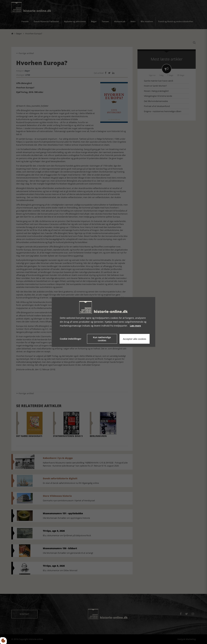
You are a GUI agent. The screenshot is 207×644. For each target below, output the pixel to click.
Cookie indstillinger (71, 339)
